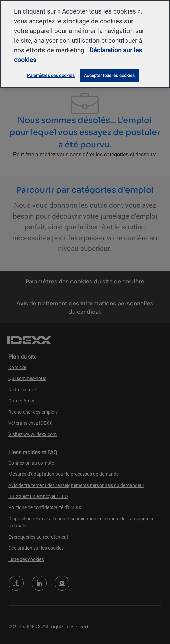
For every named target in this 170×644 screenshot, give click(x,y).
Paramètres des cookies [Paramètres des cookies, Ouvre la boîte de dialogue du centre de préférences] (51, 76)
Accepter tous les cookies (109, 76)
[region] (85, 44)
